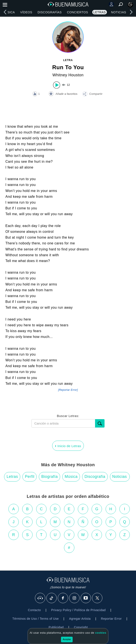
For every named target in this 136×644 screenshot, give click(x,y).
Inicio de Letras (68, 446)
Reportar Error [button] (111, 619)
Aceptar (67, 639)
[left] (5, 12)
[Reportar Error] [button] (68, 390)
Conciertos (78, 12)
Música (9, 12)
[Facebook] (63, 598)
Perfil (30, 477)
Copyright (81, 627)
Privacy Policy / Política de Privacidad (78, 610)
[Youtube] (86, 598)
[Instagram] (75, 598)
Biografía (49, 477)
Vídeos (26, 12)
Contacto (34, 610)
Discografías (50, 12)
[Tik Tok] (52, 598)
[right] (131, 12)
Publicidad (56, 627)
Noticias (119, 12)
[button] (92, 95)
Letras (99, 12)
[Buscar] (100, 423)
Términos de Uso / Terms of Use (35, 619)
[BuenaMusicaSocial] (40, 598)
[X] (97, 598)
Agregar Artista (80, 619)
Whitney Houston (68, 75)
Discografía (95, 477)
